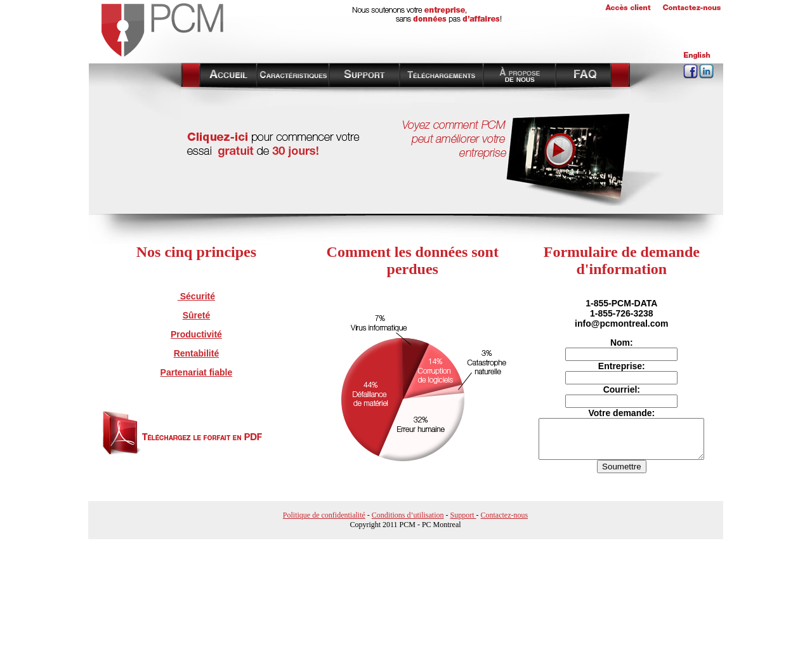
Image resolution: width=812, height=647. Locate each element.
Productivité (196, 334)
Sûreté (197, 315)
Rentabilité (197, 353)
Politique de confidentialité (324, 515)
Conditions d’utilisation (408, 515)
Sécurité (196, 296)
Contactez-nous (505, 515)
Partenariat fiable (197, 372)
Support (463, 515)
